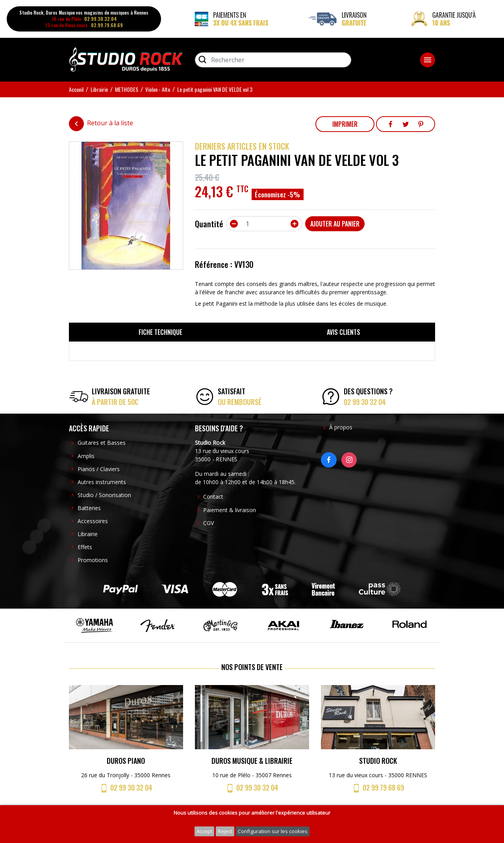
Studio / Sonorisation (104, 495)
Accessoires (93, 521)
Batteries (89, 508)
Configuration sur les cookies (273, 831)
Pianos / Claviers (99, 469)
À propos (341, 427)
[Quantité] (264, 224)
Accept (204, 831)
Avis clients (344, 332)
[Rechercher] (273, 60)
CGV (208, 523)
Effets (85, 547)
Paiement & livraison (230, 510)
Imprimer (345, 124)
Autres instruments (102, 482)
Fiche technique (160, 332)
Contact (213, 497)
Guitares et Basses (102, 443)
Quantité (209, 224)
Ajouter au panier (335, 224)
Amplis (86, 456)
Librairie (88, 534)
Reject (225, 831)
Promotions (93, 560)
